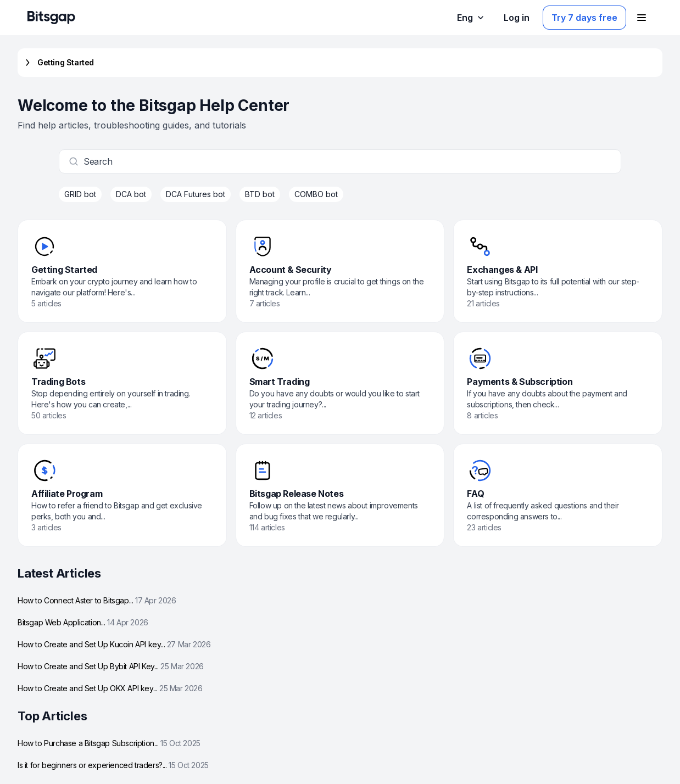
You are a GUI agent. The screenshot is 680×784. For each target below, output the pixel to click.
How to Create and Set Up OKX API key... (110, 688)
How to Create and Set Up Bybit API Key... (111, 666)
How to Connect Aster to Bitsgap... (97, 600)
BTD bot (260, 194)
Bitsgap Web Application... (83, 622)
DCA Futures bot (196, 194)
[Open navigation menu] (642, 18)
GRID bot (80, 194)
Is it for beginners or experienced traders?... (113, 765)
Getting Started (58, 63)
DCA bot (131, 194)
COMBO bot (316, 194)
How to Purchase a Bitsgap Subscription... (109, 743)
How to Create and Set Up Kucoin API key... (114, 644)
